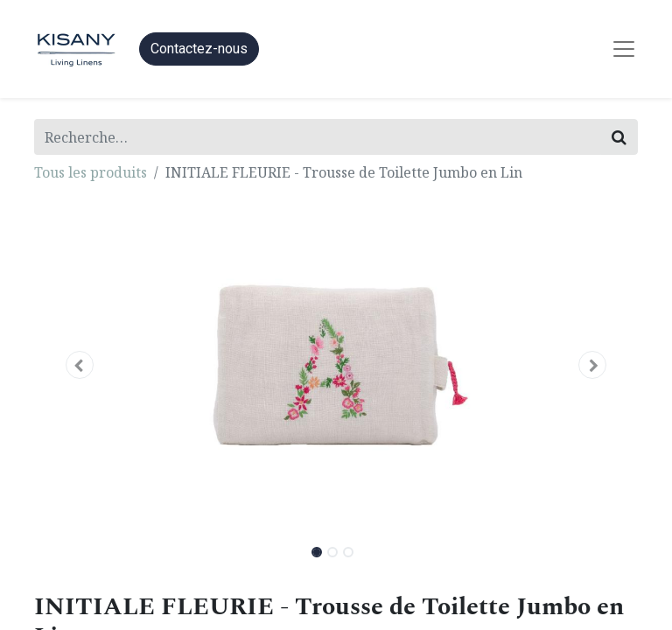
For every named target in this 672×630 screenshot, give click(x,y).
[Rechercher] (619, 137)
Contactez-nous (199, 49)
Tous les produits (91, 172)
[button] (80, 365)
